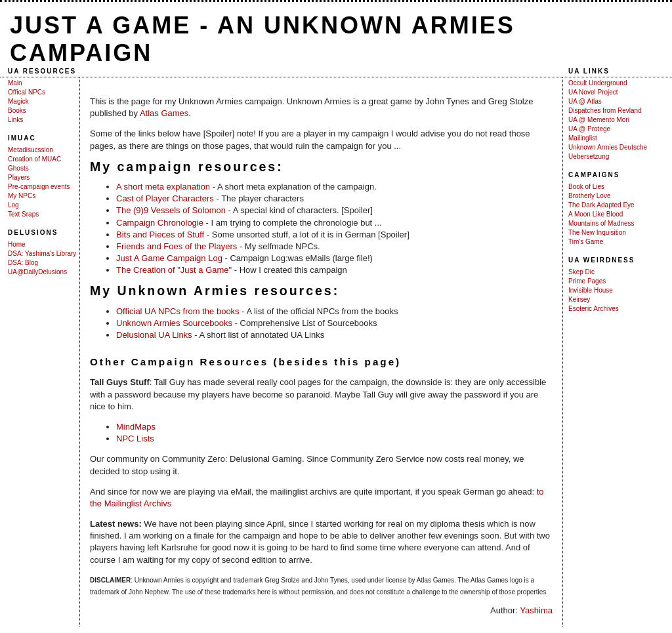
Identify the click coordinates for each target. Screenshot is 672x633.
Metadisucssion (31, 150)
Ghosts (18, 168)
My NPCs (22, 196)
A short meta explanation (163, 187)
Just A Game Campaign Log (169, 258)
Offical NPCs (27, 92)
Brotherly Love (589, 196)
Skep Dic (581, 272)
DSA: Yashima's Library (42, 254)
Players (19, 177)
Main (15, 83)
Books (17, 111)
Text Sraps (23, 214)
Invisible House (591, 290)
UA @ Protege (589, 129)
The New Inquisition (597, 233)
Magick (18, 101)
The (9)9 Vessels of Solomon (171, 210)
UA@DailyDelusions (37, 272)
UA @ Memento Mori (599, 120)
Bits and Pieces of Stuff (160, 235)
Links (15, 120)
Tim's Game (586, 242)
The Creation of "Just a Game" (174, 270)
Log (13, 205)
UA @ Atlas (585, 101)
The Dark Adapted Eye (601, 205)
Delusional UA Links (154, 335)
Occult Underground (598, 83)
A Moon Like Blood (596, 214)
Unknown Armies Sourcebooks (174, 323)
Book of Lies (586, 187)
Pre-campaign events (39, 187)
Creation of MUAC (34, 159)
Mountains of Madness (601, 223)
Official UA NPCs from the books (178, 311)
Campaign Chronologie (160, 223)
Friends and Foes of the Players (177, 246)
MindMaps (136, 427)
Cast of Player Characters (165, 198)
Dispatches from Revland (605, 111)
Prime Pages (587, 281)
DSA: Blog (23, 263)
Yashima (536, 610)
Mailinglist (583, 138)
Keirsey (579, 299)
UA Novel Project (593, 92)
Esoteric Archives (594, 309)
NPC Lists (135, 439)
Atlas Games (164, 113)
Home (17, 244)
